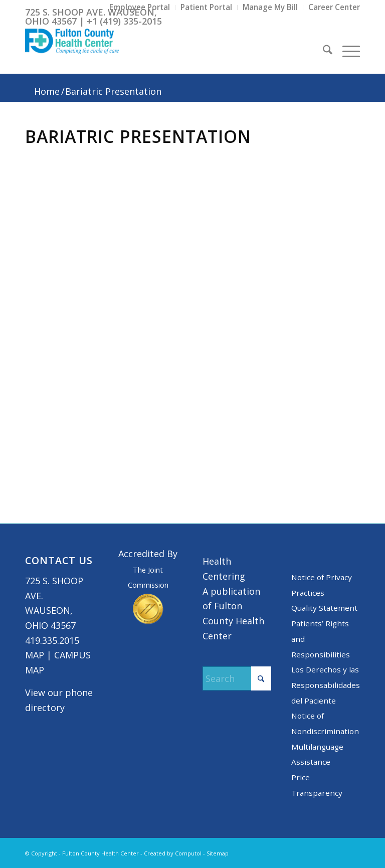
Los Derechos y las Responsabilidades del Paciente (326, 685)
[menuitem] (140, 8)
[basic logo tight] (72, 51)
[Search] (323, 51)
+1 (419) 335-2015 (124, 21)
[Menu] (346, 51)
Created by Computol (173, 853)
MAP (35, 655)
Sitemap (218, 853)
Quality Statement (324, 608)
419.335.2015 (52, 640)
